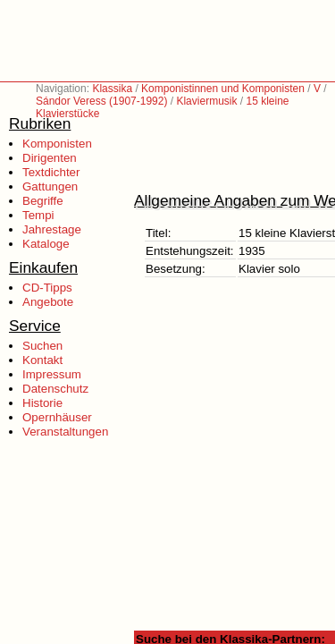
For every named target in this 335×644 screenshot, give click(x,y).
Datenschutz (55, 389)
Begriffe (43, 201)
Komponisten (57, 144)
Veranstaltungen (65, 432)
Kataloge (46, 244)
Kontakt (42, 360)
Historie (42, 403)
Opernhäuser (57, 417)
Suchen (42, 346)
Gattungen (50, 186)
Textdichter (51, 172)
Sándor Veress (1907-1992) (101, 101)
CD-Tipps (47, 288)
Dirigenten (50, 158)
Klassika (112, 89)
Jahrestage (52, 229)
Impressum (52, 374)
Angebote (48, 302)
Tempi (38, 215)
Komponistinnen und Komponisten (223, 89)
